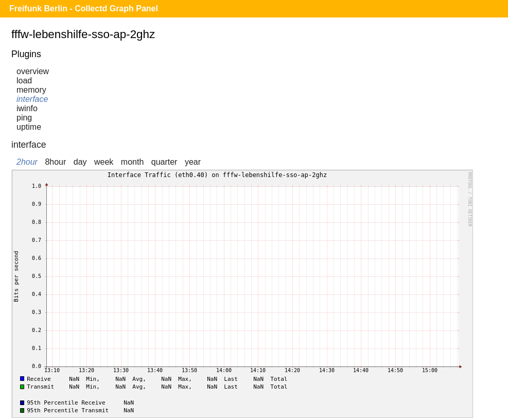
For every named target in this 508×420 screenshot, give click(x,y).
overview (33, 71)
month (132, 162)
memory (31, 90)
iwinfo (27, 108)
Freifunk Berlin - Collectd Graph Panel (84, 8)
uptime (29, 127)
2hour (27, 162)
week (104, 162)
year (193, 162)
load (24, 81)
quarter (164, 162)
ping (24, 118)
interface (32, 99)
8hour (55, 162)
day (80, 162)
